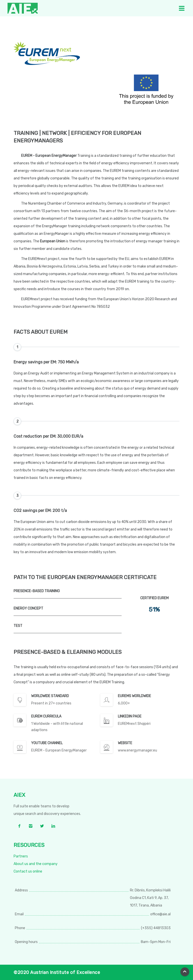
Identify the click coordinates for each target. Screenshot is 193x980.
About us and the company (36, 864)
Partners (21, 856)
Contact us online (28, 871)
